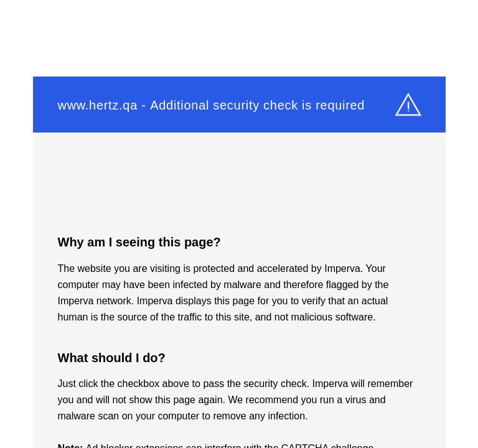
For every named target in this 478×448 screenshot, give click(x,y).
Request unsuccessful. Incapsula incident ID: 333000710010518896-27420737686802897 (239, 224)
